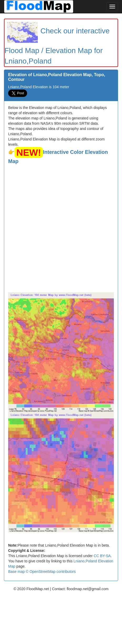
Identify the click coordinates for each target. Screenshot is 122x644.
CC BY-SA (102, 556)
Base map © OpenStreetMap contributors (42, 572)
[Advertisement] (61, 229)
